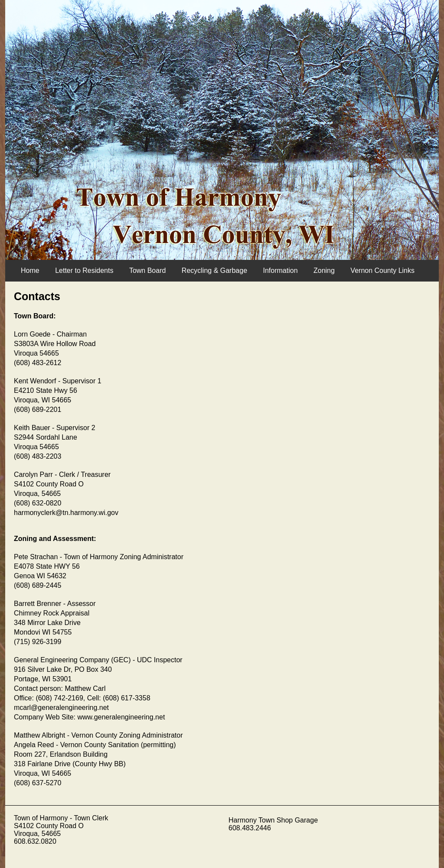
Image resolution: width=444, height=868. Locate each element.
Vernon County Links (382, 270)
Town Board (148, 270)
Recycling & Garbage (214, 270)
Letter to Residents (84, 270)
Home (30, 270)
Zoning (324, 270)
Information (280, 270)
